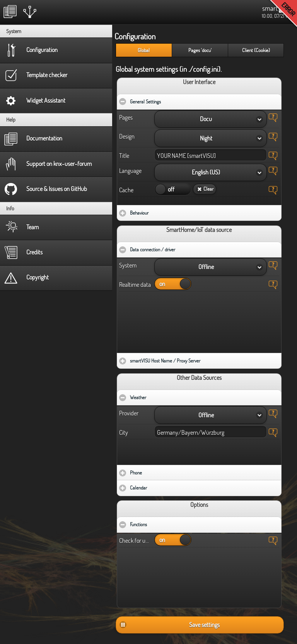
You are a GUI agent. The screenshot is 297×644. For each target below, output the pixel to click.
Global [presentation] (144, 50)
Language (130, 171)
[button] (211, 119)
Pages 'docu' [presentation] (200, 50)
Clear (208, 189)
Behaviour (162, 211)
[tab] (144, 50)
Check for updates (135, 541)
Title (124, 156)
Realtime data (135, 285)
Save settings (204, 625)
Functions (162, 522)
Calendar (161, 486)
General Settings (169, 99)
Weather (162, 395)
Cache (126, 190)
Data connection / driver (176, 247)
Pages (126, 117)
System (128, 265)
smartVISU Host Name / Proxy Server (188, 358)
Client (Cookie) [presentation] (256, 50)
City (124, 432)
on (160, 189)
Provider (129, 413)
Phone (159, 470)
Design (127, 136)
